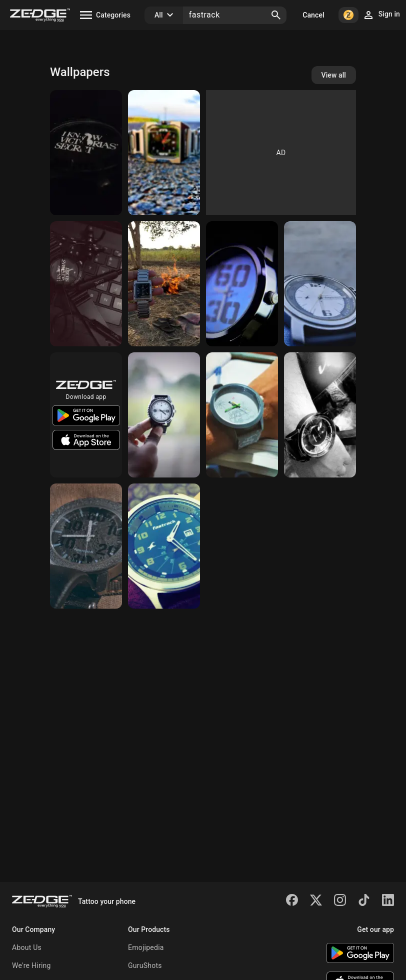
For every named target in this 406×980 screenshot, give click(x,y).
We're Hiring (31, 965)
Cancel (313, 15)
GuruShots (145, 965)
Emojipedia (146, 947)
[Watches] (86, 153)
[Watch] (164, 153)
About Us (27, 947)
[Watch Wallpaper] (320, 415)
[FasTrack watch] (242, 415)
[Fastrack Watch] (86, 546)
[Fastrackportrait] (164, 284)
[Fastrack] (320, 284)
